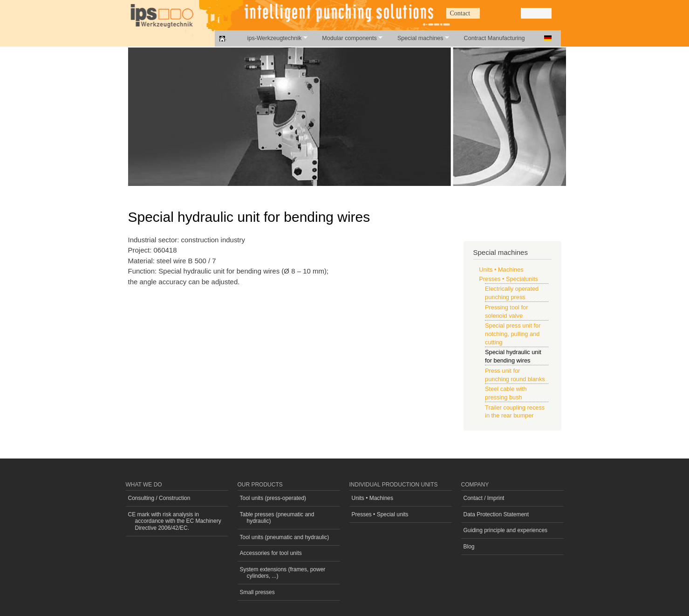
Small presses (257, 592)
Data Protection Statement (496, 514)
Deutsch (548, 38)
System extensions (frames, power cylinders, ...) (283, 573)
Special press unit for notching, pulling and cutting (513, 334)
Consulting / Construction (159, 498)
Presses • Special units (380, 514)
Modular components (347, 38)
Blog (469, 547)
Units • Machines (501, 270)
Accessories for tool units (271, 553)
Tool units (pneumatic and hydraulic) (285, 537)
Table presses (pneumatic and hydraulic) (277, 518)
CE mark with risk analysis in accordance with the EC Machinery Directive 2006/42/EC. (175, 521)
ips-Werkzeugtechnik (272, 38)
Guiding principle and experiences (506, 530)
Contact (460, 13)
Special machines (418, 38)
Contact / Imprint (484, 498)
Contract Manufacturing (495, 38)
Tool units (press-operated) (273, 498)
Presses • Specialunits (508, 279)
